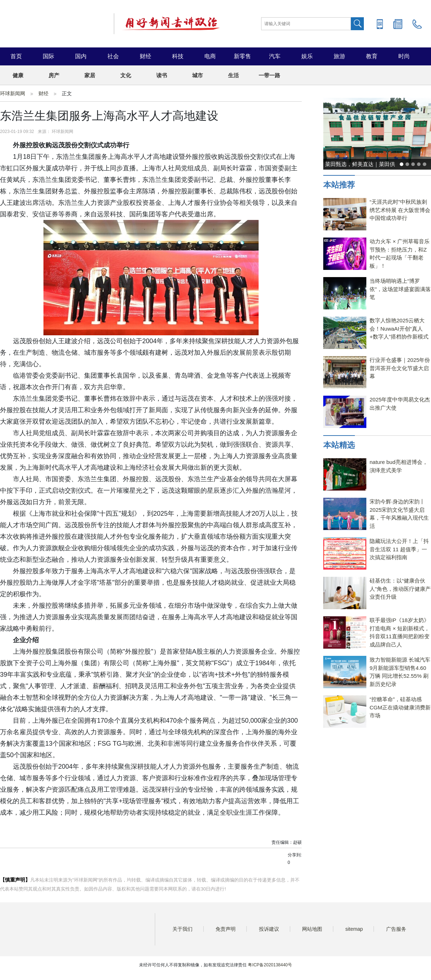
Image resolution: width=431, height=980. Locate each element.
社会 (113, 56)
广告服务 (396, 929)
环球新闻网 (13, 93)
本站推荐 (339, 185)
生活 (233, 75)
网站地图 (312, 929)
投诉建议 (269, 929)
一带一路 (269, 75)
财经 (145, 56)
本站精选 (339, 445)
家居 (90, 75)
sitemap (354, 929)
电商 (210, 56)
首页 (16, 56)
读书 (162, 75)
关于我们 (182, 929)
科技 (178, 56)
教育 (372, 56)
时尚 (404, 56)
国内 (81, 56)
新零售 (242, 56)
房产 (54, 75)
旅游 (339, 56)
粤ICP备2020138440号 (270, 965)
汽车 (275, 56)
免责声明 (226, 929)
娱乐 (307, 56)
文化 (126, 75)
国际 (48, 56)
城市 (198, 75)
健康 (18, 75)
